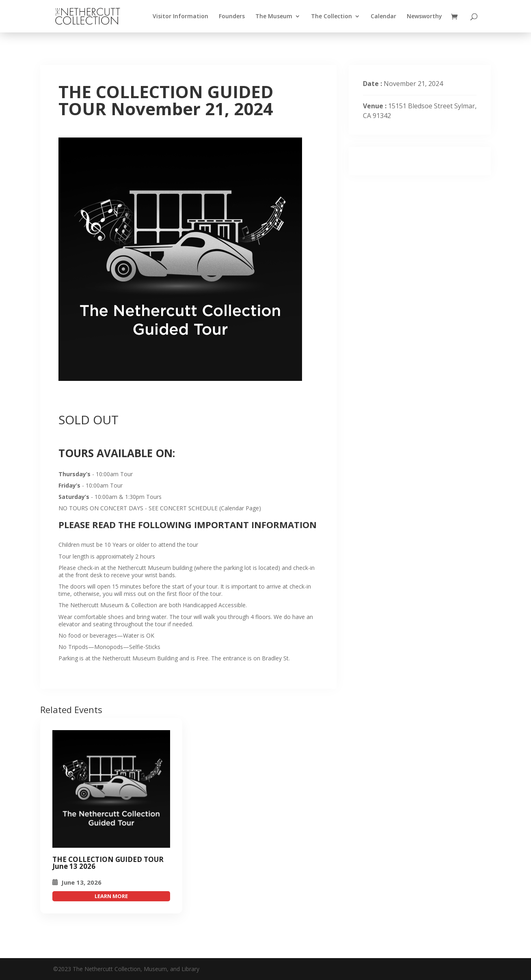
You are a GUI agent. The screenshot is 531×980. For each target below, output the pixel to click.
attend (111, 896)
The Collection (331, 17)
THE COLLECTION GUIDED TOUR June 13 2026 (108, 863)
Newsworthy (424, 17)
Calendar (383, 17)
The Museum (274, 17)
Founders (232, 17)
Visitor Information (180, 17)
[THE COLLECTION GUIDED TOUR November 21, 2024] (111, 789)
